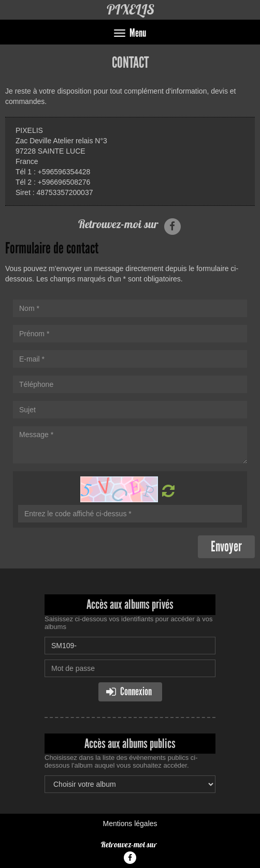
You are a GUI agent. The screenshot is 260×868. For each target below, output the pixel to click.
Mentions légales (130, 824)
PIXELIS (130, 10)
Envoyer (226, 547)
